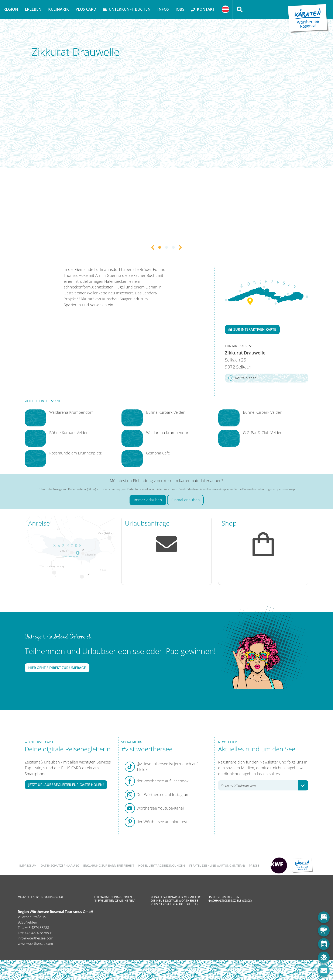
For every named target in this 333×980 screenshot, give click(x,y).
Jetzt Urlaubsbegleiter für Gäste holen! (66, 785)
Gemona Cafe (158, 453)
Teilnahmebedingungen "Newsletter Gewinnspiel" (115, 899)
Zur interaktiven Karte (252, 329)
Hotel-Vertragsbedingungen (162, 865)
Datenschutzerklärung (60, 865)
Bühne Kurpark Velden (69, 433)
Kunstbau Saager (117, 299)
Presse (254, 865)
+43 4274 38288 (37, 928)
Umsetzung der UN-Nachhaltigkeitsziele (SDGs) (230, 899)
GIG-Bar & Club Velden (263, 433)
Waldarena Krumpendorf (71, 412)
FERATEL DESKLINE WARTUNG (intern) (217, 865)
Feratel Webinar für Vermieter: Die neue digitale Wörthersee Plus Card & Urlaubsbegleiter (176, 901)
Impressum (28, 865)
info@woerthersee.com (35, 938)
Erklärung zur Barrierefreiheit (109, 865)
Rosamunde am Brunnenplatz (75, 453)
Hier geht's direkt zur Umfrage (57, 668)
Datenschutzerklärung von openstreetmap (269, 489)
